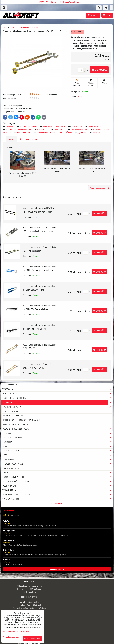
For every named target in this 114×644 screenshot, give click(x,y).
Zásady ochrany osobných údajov (16, 631)
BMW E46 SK (59, 130)
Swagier (96, 132)
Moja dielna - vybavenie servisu (58, 495)
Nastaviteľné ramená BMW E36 (18, 130)
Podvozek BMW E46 (79, 130)
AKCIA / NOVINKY (10, 385)
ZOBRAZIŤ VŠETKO (57, 569)
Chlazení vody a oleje (58, 464)
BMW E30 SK (43, 130)
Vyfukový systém (58, 499)
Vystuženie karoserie (58, 438)
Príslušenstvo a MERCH (58, 477)
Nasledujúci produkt (100, 188)
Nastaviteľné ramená (28, 127)
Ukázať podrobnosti (11, 637)
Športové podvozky (58, 407)
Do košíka (99, 70)
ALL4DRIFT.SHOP (57, 504)
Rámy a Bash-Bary (58, 451)
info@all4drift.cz (33, 602)
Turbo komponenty (12, 468)
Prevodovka (58, 460)
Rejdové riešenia (10, 411)
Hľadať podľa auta (24, 132)
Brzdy (58, 473)
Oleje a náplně (58, 486)
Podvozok (10, 127)
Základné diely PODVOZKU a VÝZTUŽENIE (55, 132)
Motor (58, 455)
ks (87, 214)
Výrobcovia (82, 132)
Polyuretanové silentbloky (58, 429)
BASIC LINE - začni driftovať (54, 127)
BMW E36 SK (77, 127)
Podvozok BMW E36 (96, 127)
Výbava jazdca (58, 490)
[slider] (35, 94)
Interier (58, 446)
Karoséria (58, 442)
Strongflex (58, 433)
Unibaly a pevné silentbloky (16, 424)
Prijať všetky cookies (32, 638)
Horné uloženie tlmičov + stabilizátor (21, 420)
